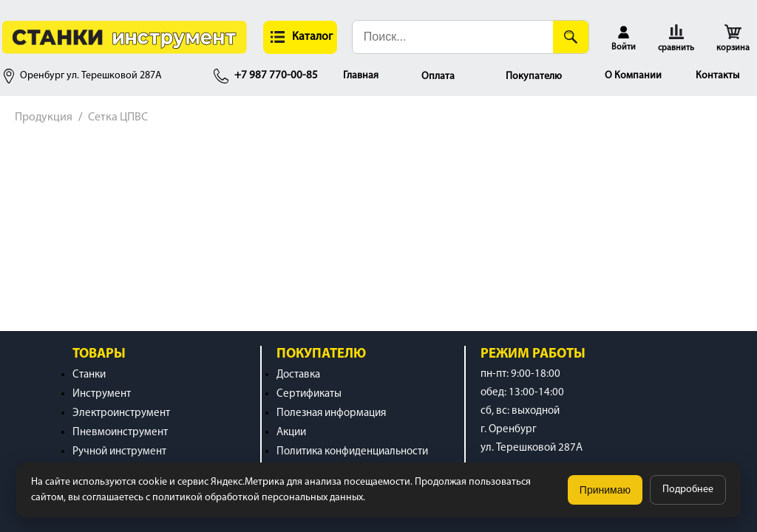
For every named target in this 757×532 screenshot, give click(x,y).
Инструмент (102, 394)
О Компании (633, 76)
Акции (291, 433)
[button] (300, 37)
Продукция (44, 117)
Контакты (717, 76)
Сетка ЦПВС (118, 117)
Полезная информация (331, 413)
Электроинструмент (121, 413)
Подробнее (688, 490)
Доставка (298, 375)
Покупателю (534, 76)
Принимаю (605, 490)
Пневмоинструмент (120, 433)
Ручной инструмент (119, 452)
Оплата (438, 76)
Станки (89, 375)
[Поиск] (571, 37)
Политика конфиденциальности (352, 452)
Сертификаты (309, 394)
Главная (361, 76)
